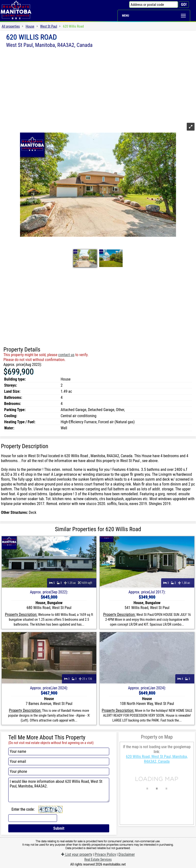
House (30, 26)
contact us (66, 355)
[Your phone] (59, 771)
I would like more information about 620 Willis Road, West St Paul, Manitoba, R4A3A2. (59, 790)
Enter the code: (23, 809)
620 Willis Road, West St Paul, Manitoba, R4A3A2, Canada (157, 759)
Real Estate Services (98, 859)
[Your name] (59, 751)
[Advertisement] (98, 85)
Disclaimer (127, 854)
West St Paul (49, 26)
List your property (77, 854)
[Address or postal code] (154, 5)
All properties (11, 26)
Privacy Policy (105, 854)
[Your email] (59, 761)
